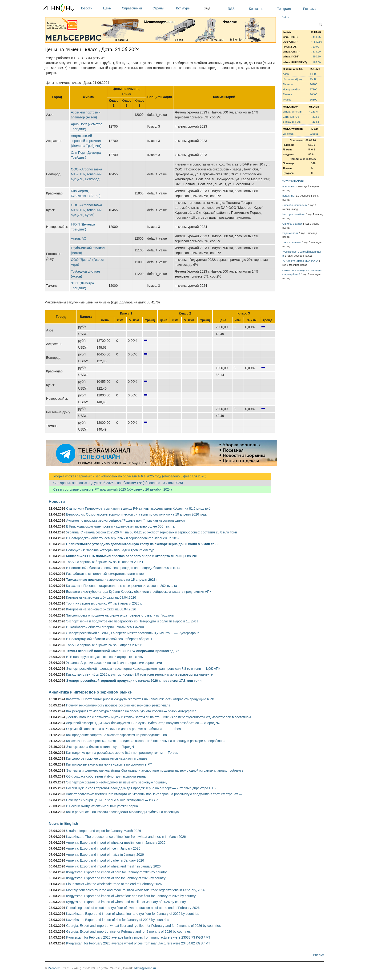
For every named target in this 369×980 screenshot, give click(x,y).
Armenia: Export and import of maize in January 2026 (105, 855)
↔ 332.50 (316, 42)
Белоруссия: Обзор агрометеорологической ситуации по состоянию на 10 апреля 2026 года (136, 514)
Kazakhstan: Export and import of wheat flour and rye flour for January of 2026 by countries (133, 914)
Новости (90, 8)
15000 (314, 79)
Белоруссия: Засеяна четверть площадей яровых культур (110, 550)
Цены (111, 8)
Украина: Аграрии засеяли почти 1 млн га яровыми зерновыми (114, 663)
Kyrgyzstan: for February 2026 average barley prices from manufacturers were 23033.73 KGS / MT (138, 937)
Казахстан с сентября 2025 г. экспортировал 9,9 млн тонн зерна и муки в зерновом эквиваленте (139, 674)
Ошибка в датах (292, 224)
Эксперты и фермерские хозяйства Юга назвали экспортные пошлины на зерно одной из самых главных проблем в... (156, 770)
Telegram (284, 9)
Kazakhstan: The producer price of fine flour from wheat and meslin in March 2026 (126, 837)
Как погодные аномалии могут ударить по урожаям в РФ (109, 764)
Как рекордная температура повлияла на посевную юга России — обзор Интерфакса (131, 711)
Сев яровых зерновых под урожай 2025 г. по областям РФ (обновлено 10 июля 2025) (116, 483)
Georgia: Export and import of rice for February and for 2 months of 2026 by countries (128, 932)
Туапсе (287, 100)
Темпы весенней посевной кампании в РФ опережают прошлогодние (123, 651)
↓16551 (314, 134)
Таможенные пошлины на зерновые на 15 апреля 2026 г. (112, 580)
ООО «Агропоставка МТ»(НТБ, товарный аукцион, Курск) (86, 210)
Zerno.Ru (55, 968)
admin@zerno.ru (145, 968)
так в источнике (292, 242)
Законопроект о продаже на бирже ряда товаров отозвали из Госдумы (120, 615)
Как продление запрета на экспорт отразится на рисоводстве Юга (116, 735)
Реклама (310, 9)
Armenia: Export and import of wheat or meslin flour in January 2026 (116, 843)
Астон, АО (79, 238)
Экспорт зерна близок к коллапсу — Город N (100, 747)
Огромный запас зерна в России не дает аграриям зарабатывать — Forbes (123, 729)
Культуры (189, 8)
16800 (314, 100)
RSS (231, 9)
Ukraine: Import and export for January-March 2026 (104, 831)
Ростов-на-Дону (293, 79)
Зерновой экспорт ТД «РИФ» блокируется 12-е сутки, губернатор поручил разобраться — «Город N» (143, 723)
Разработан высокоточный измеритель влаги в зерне (107, 574)
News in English (63, 823)
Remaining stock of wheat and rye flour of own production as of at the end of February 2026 (133, 908)
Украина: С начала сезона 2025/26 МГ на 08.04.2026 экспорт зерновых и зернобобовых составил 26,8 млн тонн (152, 532)
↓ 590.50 (316, 56)
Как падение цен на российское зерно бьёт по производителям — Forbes (122, 753)
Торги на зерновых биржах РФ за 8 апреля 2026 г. (104, 645)
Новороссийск (291, 89)
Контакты (256, 9)
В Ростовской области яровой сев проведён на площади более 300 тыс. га (123, 568)
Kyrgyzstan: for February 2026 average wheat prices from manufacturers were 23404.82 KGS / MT (138, 943)
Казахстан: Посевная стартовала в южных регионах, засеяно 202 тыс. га (122, 586)
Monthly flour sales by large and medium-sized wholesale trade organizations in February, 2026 (136, 890)
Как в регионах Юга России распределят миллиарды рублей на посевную (122, 812)
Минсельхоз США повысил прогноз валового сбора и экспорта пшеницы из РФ (131, 556)
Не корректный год (294, 214)
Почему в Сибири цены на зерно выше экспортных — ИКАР (112, 800)
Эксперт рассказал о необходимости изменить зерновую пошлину (117, 782)
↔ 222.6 (314, 117)
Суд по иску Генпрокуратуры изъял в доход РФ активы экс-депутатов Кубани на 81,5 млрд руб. (139, 508)
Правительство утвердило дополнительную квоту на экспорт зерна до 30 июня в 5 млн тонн (142, 544)
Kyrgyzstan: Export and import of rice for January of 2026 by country (116, 878)
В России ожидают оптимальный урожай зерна (102, 806)
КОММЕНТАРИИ (293, 181)
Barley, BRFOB (292, 122)
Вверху (318, 955)
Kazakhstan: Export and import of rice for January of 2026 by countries (118, 920)
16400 (314, 94)
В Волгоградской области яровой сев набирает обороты (109, 639)
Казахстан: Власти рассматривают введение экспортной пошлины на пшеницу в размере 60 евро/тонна (146, 741)
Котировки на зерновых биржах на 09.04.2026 (101, 597)
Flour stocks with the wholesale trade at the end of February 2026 (114, 884)
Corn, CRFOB (291, 117)
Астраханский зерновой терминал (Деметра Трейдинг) (86, 141)
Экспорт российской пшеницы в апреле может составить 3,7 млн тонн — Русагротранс (133, 633)
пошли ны (289, 186)
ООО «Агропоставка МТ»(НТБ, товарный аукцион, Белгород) (86, 174)
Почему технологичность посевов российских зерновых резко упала (118, 705)
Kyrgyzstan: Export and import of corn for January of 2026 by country (116, 872)
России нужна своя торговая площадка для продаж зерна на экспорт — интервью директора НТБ (141, 788)
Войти (285, 17)
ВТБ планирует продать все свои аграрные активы (105, 657)
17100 (314, 89)
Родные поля (290, 233)
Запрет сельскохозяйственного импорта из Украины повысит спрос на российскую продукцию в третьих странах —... (155, 794)
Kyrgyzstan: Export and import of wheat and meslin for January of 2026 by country (126, 902)
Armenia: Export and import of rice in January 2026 (103, 848)
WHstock (288, 134)
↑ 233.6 (313, 112)
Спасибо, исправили (295, 205)
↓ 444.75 (316, 37)
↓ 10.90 (315, 47)
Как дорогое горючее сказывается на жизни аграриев (107, 758)
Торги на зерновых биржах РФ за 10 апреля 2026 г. (105, 562)
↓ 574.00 (316, 52)
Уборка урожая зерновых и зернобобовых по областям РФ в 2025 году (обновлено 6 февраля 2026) (128, 476)
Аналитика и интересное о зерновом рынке (90, 692)
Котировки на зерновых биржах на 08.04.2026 (101, 609)
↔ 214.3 (314, 122)
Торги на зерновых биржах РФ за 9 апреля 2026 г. (104, 603)
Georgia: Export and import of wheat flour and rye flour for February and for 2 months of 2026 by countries (143, 926)
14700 (314, 84)
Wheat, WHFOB (292, 112)
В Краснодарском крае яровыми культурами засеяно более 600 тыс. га (120, 526)
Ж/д (207, 8)
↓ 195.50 (316, 62)
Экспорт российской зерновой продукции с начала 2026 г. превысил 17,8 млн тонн (134, 681)
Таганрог (288, 84)
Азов (286, 74)
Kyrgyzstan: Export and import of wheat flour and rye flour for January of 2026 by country (131, 896)
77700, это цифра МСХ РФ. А (300, 261)
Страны (163, 8)
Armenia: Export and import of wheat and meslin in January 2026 (113, 866)
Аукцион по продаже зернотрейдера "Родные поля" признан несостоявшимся (125, 520)
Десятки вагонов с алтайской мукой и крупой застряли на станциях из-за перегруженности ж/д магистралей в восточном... (160, 717)
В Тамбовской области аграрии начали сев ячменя (105, 627)
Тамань (287, 94)
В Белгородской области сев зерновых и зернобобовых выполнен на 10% (122, 538)
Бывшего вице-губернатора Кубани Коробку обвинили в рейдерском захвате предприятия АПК (139, 592)
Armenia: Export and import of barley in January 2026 (105, 860)
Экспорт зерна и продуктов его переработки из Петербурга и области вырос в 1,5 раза (132, 621)
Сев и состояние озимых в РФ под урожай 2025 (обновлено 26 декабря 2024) (110, 489)
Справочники (136, 8)
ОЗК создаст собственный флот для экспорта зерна (106, 776)
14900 (314, 74)
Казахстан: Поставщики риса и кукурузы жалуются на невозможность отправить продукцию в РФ (140, 699)
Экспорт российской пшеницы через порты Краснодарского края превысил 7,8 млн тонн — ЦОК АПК (143, 669)
